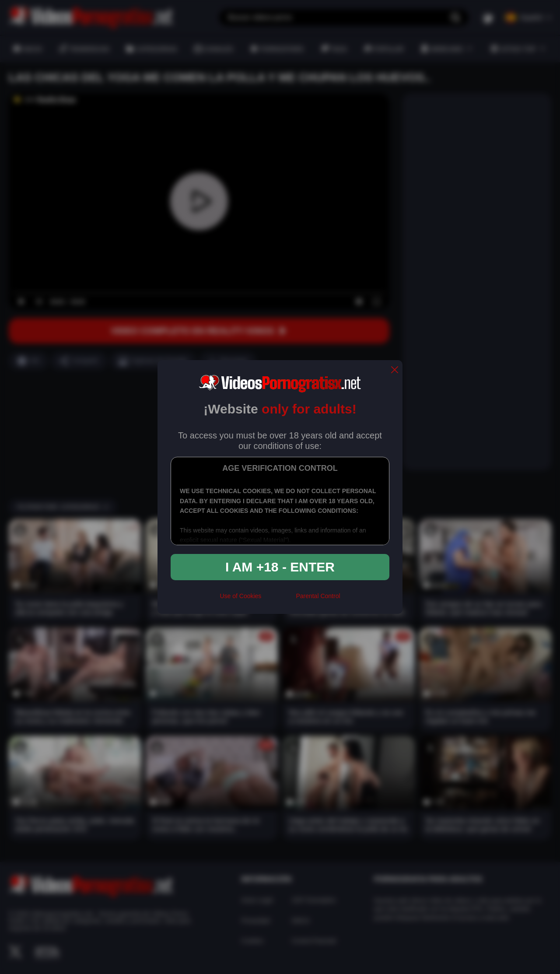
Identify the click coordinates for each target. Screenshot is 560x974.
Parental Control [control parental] (318, 596)
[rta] (278, 600)
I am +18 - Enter (280, 567)
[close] (395, 370)
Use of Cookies (240, 596)
